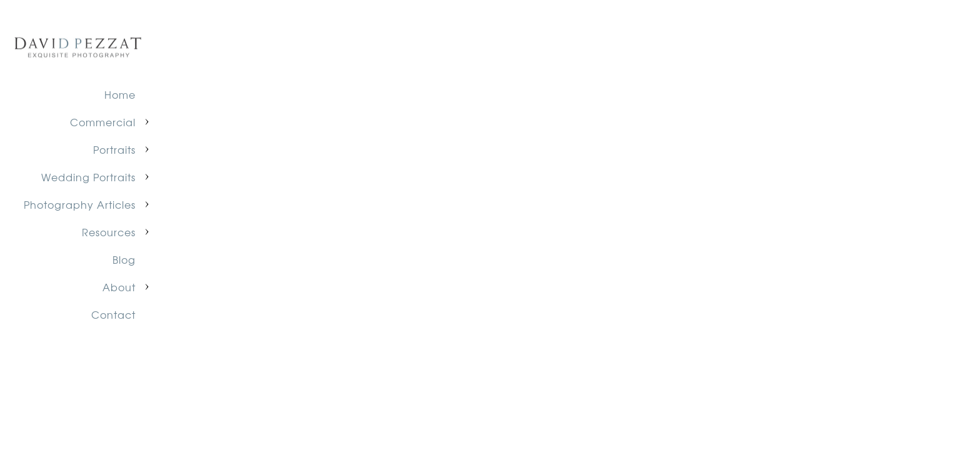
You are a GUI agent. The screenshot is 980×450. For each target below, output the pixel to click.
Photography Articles (80, 204)
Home (120, 94)
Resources (109, 232)
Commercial (103, 122)
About (119, 287)
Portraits (114, 149)
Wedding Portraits (88, 177)
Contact (113, 314)
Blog (124, 259)
